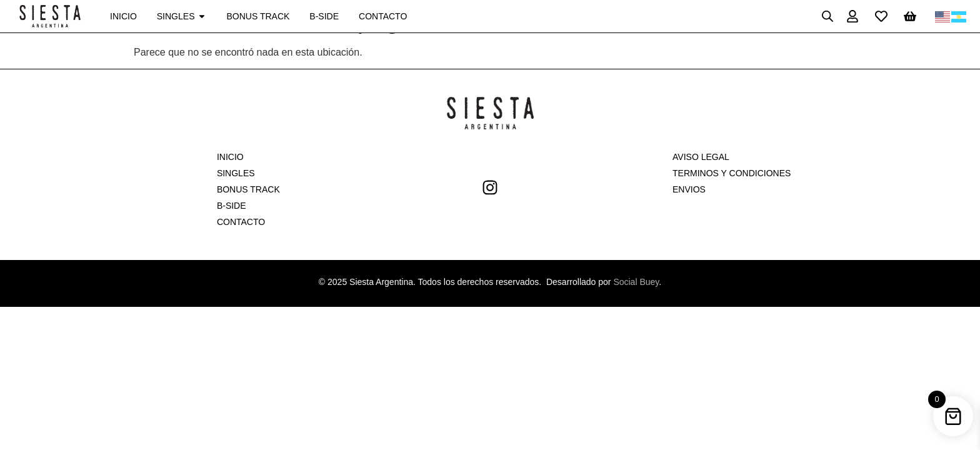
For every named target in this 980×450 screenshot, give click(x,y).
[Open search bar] (827, 16)
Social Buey (636, 282)
